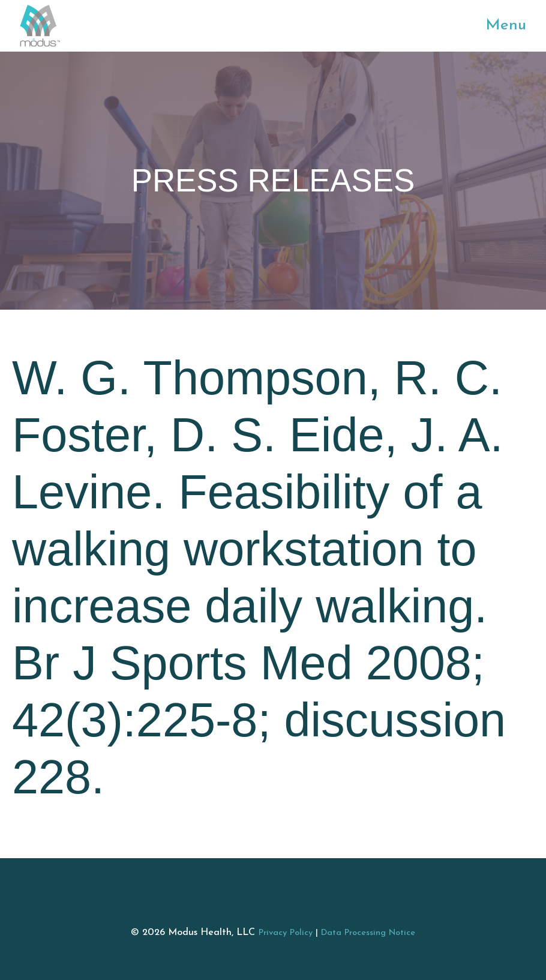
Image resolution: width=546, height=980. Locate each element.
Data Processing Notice (368, 933)
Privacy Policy (286, 933)
